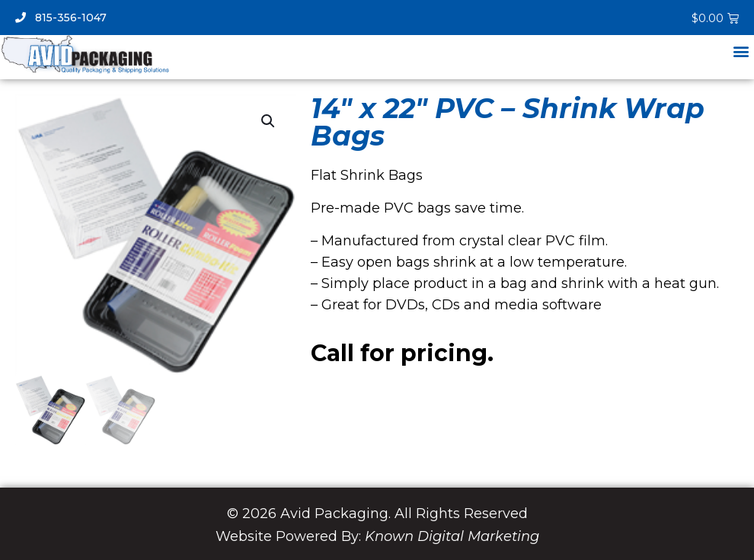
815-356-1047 (61, 18)
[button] (741, 51)
